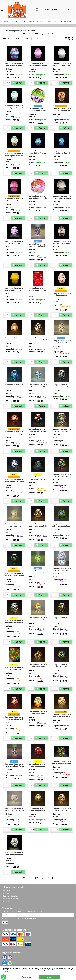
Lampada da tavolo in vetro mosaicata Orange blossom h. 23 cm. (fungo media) (38, 668)
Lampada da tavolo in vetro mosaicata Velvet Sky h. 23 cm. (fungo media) (14, 767)
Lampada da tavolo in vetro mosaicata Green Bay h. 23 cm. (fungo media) (62, 527)
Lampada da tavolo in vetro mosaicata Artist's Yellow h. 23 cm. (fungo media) (14, 341)
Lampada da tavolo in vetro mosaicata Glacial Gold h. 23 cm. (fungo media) (14, 527)
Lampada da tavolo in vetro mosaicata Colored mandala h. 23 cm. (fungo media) (62, 432)
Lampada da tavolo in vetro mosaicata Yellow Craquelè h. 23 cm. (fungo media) (38, 811)
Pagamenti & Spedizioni (11, 896)
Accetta (49, 977)
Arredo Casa (52, 21)
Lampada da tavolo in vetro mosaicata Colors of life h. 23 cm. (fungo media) (14, 483)
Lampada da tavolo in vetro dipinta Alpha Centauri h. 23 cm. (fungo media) (14, 66)
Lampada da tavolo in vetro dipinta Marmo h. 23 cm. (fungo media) (62, 111)
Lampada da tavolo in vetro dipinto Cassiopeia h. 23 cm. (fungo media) (62, 297)
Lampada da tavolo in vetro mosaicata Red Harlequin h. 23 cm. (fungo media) (14, 720)
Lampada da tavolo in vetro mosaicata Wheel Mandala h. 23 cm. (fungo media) (62, 764)
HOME (6, 21)
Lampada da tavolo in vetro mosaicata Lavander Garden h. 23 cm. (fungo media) (62, 571)
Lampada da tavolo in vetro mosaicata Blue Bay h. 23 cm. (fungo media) (14, 388)
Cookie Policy (7, 971)
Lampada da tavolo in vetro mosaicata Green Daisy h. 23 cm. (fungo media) (14, 577)
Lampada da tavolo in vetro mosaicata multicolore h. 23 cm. (14, 669)
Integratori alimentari (37, 21)
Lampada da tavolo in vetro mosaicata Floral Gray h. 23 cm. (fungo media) (38, 480)
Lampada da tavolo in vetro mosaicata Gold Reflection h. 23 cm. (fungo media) (38, 527)
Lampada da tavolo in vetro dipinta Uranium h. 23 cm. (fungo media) (62, 244)
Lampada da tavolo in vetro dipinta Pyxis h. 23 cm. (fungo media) (38, 198)
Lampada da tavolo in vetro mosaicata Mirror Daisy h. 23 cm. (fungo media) (62, 621)
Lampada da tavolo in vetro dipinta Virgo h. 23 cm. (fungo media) (38, 290)
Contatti (6, 893)
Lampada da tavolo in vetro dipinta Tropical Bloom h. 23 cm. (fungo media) (38, 247)
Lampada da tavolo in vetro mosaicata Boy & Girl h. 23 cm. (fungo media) (14, 435)
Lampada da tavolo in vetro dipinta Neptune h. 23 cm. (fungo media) (38, 154)
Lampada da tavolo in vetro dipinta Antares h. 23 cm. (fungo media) (38, 66)
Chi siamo (7, 891)
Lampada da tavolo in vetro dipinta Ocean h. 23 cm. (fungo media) (62, 153)
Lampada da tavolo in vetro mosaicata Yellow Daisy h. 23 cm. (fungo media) (62, 811)
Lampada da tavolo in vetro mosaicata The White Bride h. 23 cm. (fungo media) (62, 717)
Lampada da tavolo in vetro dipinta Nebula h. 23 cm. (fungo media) (14, 156)
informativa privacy (30, 918)
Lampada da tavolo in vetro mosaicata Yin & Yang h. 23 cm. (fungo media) (14, 856)
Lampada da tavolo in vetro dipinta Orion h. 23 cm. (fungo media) (14, 201)
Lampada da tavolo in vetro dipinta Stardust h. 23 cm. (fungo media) (62, 199)
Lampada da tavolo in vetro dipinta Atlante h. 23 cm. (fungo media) (62, 66)
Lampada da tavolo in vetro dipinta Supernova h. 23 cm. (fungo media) (14, 244)
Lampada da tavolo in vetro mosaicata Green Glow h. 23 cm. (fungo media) (38, 574)
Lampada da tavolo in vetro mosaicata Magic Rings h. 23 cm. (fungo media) (38, 621)
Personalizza (27, 977)
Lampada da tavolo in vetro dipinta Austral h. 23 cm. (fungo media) (14, 108)
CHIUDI (74, 968)
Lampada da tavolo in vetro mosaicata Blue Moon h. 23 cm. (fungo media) (38, 388)
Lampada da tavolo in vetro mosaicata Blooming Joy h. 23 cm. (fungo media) (62, 344)
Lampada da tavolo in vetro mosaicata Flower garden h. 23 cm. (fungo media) (62, 477)
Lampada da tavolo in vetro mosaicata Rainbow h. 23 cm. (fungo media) (62, 668)
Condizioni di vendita (10, 899)
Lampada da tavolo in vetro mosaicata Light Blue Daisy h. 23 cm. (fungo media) (14, 623)
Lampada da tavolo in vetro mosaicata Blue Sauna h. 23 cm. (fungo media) (62, 388)
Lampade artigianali (19, 21)
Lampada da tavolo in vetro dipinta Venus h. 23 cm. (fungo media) (14, 290)
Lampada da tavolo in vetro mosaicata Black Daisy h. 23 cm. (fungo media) (38, 341)
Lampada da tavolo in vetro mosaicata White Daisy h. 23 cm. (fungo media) (14, 811)
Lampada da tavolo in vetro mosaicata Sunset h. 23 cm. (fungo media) (38, 715)
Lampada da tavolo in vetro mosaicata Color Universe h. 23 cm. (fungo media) (38, 432)
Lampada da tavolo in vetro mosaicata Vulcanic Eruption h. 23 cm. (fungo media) (38, 767)
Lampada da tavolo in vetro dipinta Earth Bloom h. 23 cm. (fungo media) (38, 111)
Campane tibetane (66, 21)
